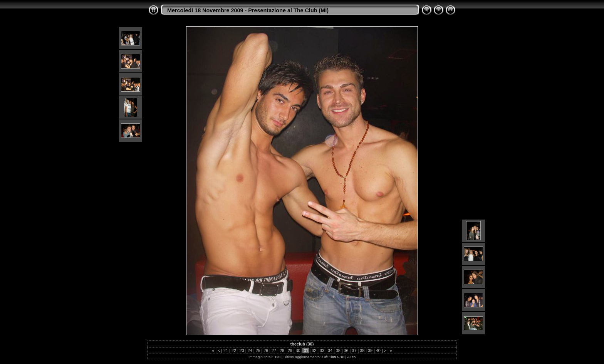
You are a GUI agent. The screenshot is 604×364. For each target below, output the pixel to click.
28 (282, 351)
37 (354, 351)
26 (266, 351)
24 (250, 351)
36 (346, 351)
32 (314, 351)
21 (226, 351)
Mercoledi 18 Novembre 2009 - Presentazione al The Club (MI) (248, 10)
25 (258, 351)
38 (362, 351)
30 (298, 351)
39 (370, 351)
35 (338, 351)
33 (322, 351)
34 (330, 351)
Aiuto (351, 357)
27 (274, 351)
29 (290, 351)
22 (234, 351)
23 (242, 351)
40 (378, 351)
